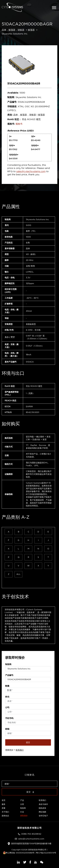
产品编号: (9, 675)
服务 (4, 804)
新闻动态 (5, 816)
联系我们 (20, 750)
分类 (22, 804)
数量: (7, 686)
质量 (4, 808)
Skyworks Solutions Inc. (15, 34)
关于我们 (5, 812)
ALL (18, 574)
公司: (7, 707)
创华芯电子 (43, 816)
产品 (22, 800)
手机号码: (9, 718)
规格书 (19, 124)
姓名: (7, 697)
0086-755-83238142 (31, 834)
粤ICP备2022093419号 (46, 853)
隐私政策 (42, 808)
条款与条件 (43, 804)
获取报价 (24, 816)
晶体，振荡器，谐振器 (13, 30)
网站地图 (42, 812)
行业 (22, 812)
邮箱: (7, 729)
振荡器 (31, 30)
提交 (28, 742)
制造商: (8, 664)
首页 (4, 800)
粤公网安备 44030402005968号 (19, 853)
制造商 (23, 808)
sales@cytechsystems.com (31, 171)
